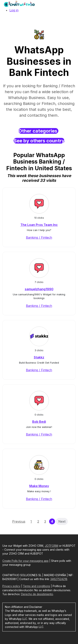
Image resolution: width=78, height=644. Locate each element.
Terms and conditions (37, 586)
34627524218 (59, 579)
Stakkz (39, 357)
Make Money (39, 486)
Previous (19, 521)
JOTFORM (51, 546)
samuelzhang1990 (39, 289)
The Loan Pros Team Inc (39, 225)
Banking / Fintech (39, 237)
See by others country (39, 141)
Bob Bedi (39, 422)
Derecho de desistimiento (37, 594)
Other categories (38, 131)
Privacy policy (11, 586)
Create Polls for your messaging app (25, 561)
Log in (14, 10)
